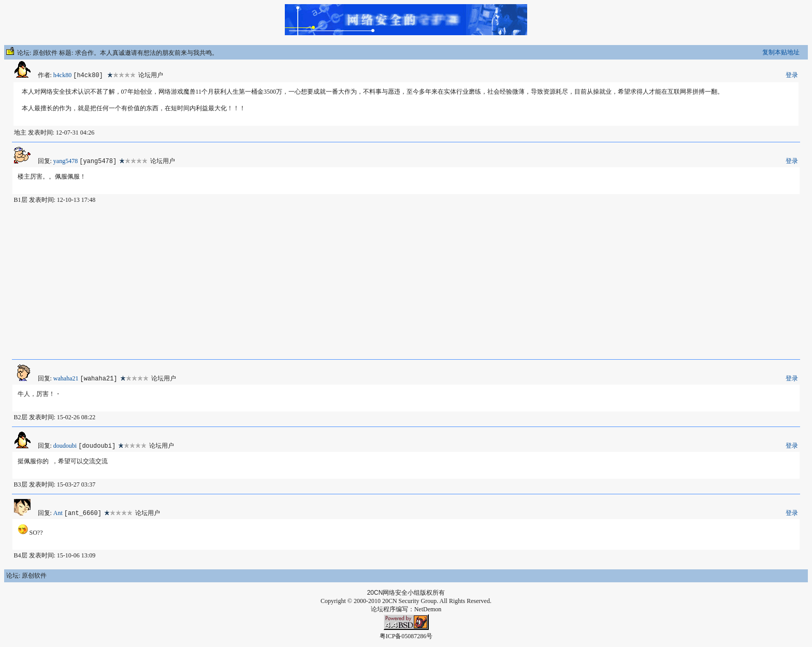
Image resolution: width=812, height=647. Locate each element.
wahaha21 (66, 378)
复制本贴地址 (781, 52)
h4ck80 (62, 75)
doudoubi (65, 446)
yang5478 (66, 161)
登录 (792, 75)
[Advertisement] (406, 282)
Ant (58, 513)
